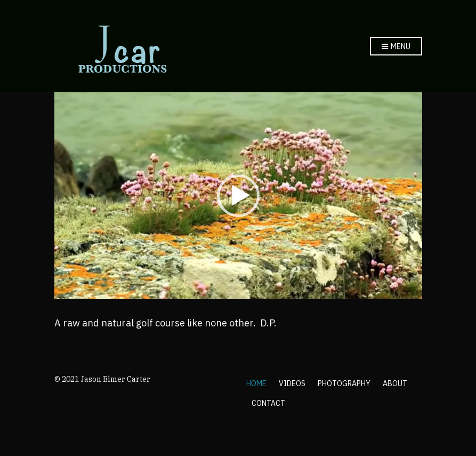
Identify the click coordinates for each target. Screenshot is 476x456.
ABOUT (395, 383)
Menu (396, 47)
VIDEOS (292, 383)
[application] (238, 196)
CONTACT (268, 403)
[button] (238, 196)
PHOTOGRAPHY (344, 383)
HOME (256, 383)
